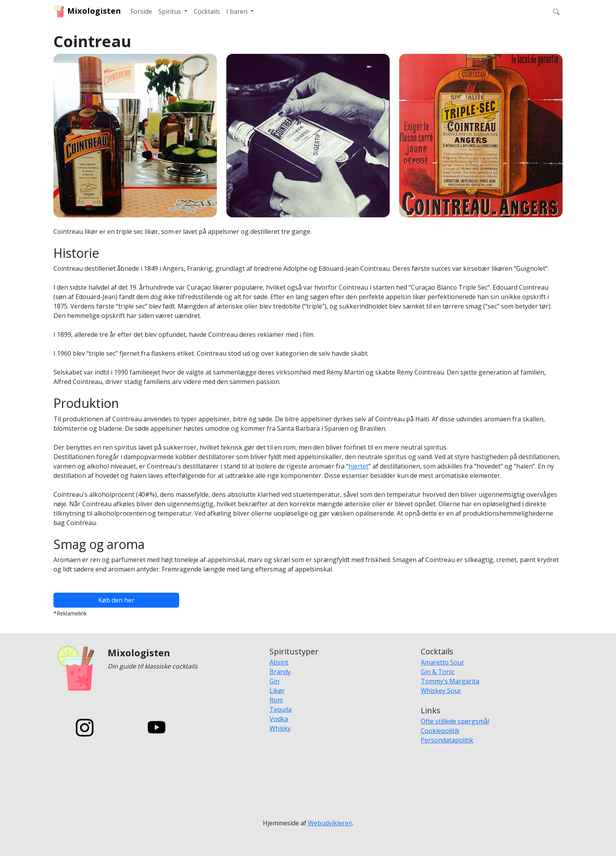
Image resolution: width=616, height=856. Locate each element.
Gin (274, 681)
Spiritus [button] (170, 11)
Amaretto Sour (443, 662)
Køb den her (116, 600)
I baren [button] (238, 11)
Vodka (279, 719)
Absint (279, 662)
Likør (277, 691)
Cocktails (207, 11)
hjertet (358, 466)
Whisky (280, 728)
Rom (276, 700)
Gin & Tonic (438, 672)
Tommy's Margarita (450, 681)
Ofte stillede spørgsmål (455, 721)
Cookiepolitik (440, 731)
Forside (141, 11)
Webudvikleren (330, 823)
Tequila (280, 709)
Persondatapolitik (447, 740)
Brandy (280, 672)
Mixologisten (87, 11)
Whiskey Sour (441, 691)
